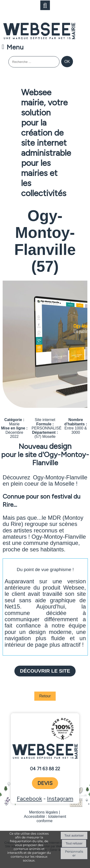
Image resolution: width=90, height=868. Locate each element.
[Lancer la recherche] (67, 62)
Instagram (60, 799)
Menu (15, 47)
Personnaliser (74, 853)
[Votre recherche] (34, 62)
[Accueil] (39, 31)
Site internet (45, 420)
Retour (45, 696)
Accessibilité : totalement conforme (45, 819)
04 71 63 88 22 (45, 769)
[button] (45, 5)
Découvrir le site (45, 671)
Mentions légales (43, 812)
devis (45, 783)
